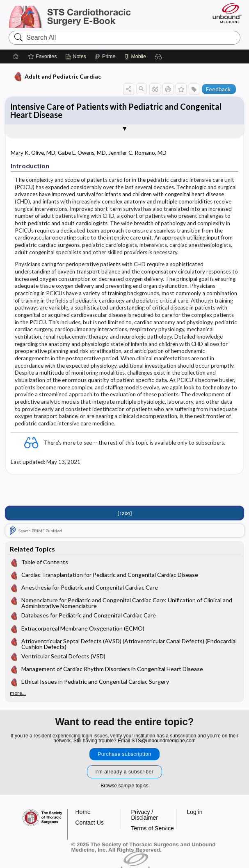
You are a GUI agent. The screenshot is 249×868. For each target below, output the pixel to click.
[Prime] (105, 57)
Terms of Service (153, 828)
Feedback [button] (218, 89)
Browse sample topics (124, 786)
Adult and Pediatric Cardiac (57, 77)
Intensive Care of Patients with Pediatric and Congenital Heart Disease (116, 111)
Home (83, 812)
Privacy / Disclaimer (145, 815)
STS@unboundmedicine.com (163, 741)
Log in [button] (195, 812)
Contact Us (90, 823)
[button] (158, 57)
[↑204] (124, 513)
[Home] (16, 57)
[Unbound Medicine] (224, 13)
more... (18, 693)
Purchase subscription (124, 754)
